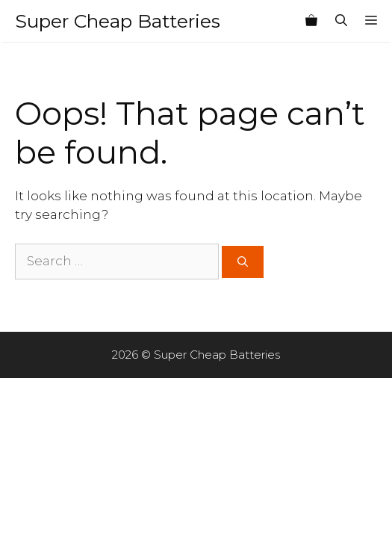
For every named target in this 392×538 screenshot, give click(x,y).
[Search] (243, 262)
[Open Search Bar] (341, 21)
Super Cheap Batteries (118, 21)
